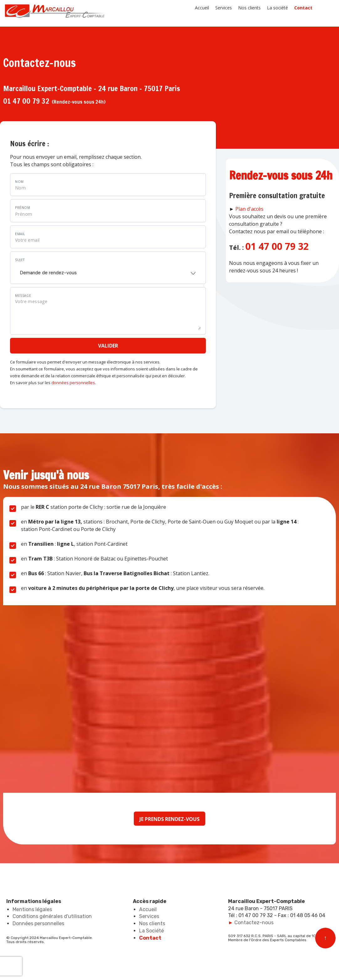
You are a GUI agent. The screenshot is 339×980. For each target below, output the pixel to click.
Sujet (20, 260)
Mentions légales (32, 909)
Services (224, 8)
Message (23, 296)
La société (277, 8)
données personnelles (73, 383)
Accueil (202, 8)
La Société (151, 931)
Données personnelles (38, 923)
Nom (19, 182)
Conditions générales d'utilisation (52, 916)
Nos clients (249, 8)
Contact (303, 8)
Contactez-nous (254, 923)
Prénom (23, 208)
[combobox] (108, 271)
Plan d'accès (249, 209)
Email (20, 234)
